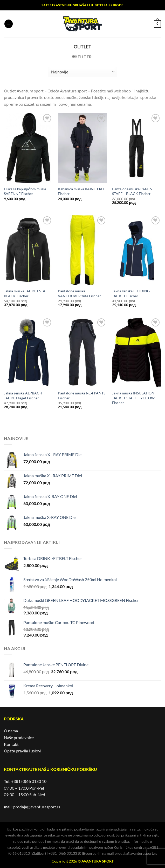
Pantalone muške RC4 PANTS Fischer (82, 395)
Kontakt (11, 744)
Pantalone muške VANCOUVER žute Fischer (79, 293)
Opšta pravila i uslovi (23, 751)
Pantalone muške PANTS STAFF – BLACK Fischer (132, 191)
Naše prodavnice (19, 737)
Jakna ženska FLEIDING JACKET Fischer (131, 293)
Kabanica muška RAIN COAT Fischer (81, 191)
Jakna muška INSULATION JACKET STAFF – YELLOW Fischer (133, 398)
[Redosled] (82, 72)
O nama (11, 731)
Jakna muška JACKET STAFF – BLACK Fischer (28, 293)
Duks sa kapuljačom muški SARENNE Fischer (25, 191)
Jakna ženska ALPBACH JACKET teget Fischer (23, 395)
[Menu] (9, 24)
